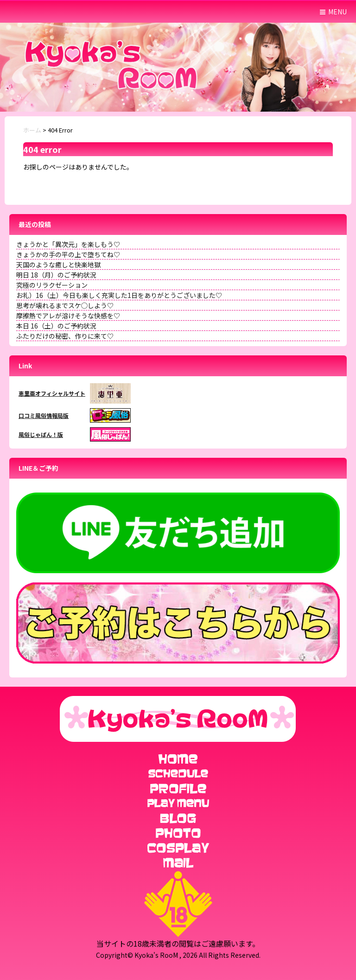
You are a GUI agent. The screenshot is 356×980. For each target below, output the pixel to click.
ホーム (32, 130)
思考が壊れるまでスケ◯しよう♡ (65, 305)
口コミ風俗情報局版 (44, 415)
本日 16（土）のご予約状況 (56, 326)
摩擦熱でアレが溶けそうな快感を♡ (68, 316)
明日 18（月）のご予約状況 (56, 275)
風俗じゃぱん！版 (41, 434)
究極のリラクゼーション (52, 285)
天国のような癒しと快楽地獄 (58, 265)
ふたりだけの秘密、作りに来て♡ (65, 336)
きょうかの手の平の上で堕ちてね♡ (68, 254)
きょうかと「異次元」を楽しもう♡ (68, 244)
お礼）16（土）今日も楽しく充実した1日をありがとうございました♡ (119, 295)
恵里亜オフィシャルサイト (52, 393)
